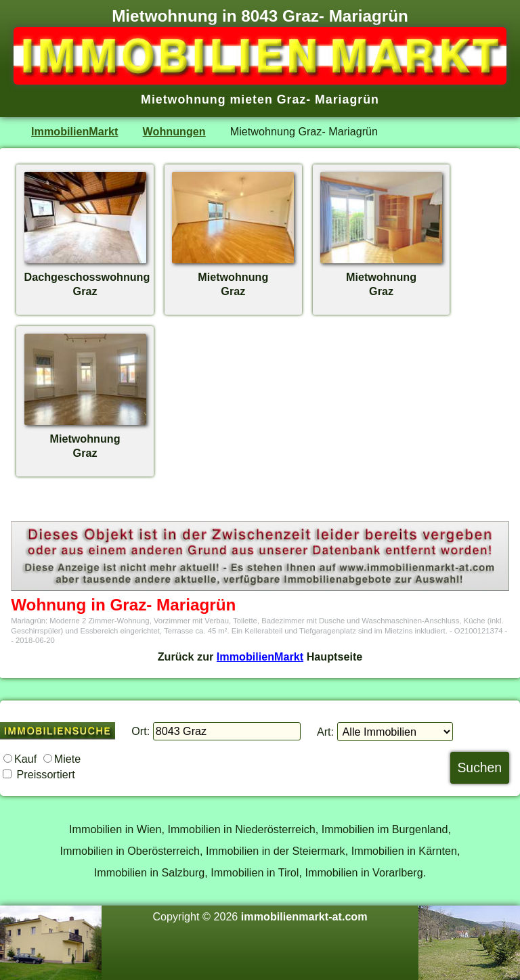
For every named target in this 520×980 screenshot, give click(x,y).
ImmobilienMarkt (74, 131)
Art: (325, 732)
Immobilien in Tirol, (256, 872)
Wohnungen (174, 131)
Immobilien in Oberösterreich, (132, 851)
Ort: (140, 731)
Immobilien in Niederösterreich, (243, 829)
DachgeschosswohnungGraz (87, 277)
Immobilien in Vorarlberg (364, 872)
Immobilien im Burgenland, (386, 829)
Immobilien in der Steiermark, (277, 851)
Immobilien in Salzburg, (151, 872)
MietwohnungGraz (233, 277)
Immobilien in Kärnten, (406, 851)
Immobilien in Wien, (117, 829)
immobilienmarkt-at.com (304, 916)
